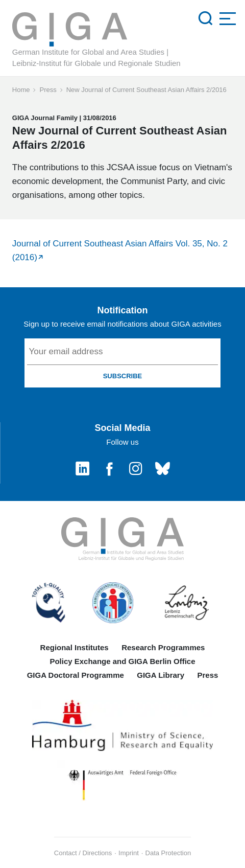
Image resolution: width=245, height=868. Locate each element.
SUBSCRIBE (123, 376)
